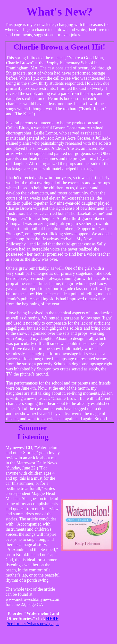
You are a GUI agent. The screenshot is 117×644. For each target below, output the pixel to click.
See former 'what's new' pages (33, 624)
